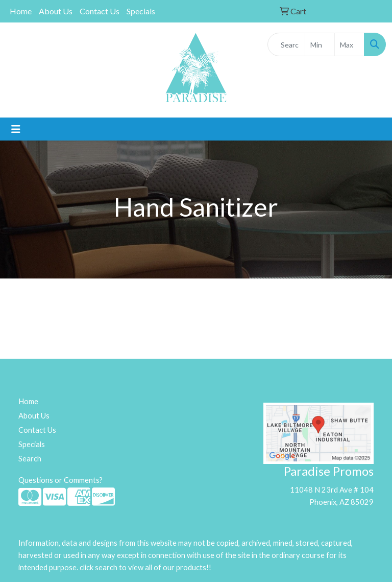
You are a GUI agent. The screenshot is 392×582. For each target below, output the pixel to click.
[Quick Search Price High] (349, 44)
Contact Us (100, 11)
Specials (141, 11)
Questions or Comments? (60, 480)
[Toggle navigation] (16, 129)
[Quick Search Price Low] (320, 44)
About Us (56, 11)
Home (21, 11)
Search (30, 459)
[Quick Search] (286, 44)
